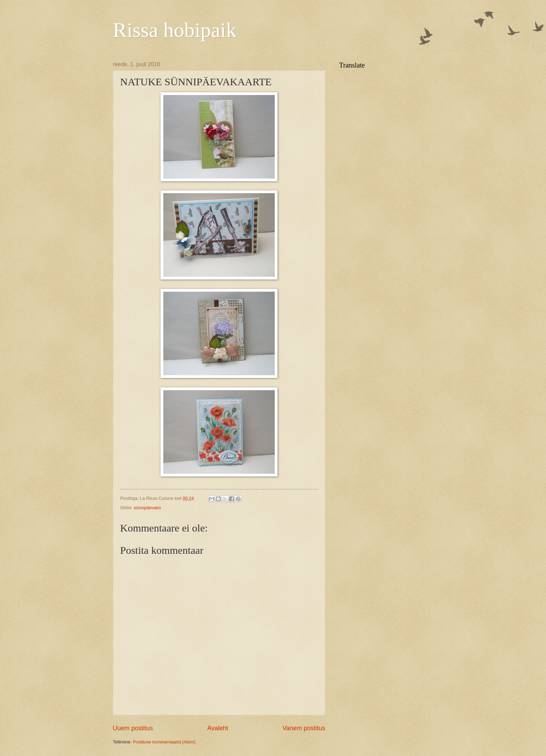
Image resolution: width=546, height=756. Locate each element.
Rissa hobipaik (175, 30)
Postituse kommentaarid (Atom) (164, 742)
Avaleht (218, 728)
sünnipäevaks (147, 508)
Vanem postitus (304, 728)
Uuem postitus (133, 728)
